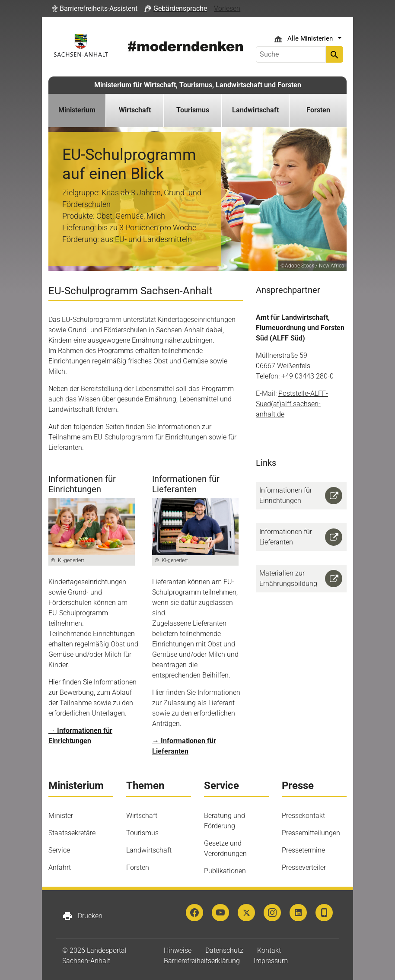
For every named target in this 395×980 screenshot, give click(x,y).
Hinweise (178, 950)
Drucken (82, 916)
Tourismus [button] (193, 110)
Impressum (271, 961)
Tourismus (142, 833)
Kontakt (269, 950)
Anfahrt (60, 867)
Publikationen (225, 871)
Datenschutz (224, 950)
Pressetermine (303, 850)
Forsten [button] (318, 110)
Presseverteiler (304, 867)
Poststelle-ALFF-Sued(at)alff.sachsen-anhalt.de (292, 404)
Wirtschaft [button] (135, 110)
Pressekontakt (303, 816)
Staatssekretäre (72, 833)
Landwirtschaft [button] (255, 110)
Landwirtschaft (149, 850)
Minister (61, 816)
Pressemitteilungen (311, 833)
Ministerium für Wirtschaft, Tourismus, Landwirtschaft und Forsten (198, 85)
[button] (95, 9)
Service (59, 850)
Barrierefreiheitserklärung (202, 961)
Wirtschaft (142, 816)
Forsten (138, 867)
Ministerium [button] (77, 110)
